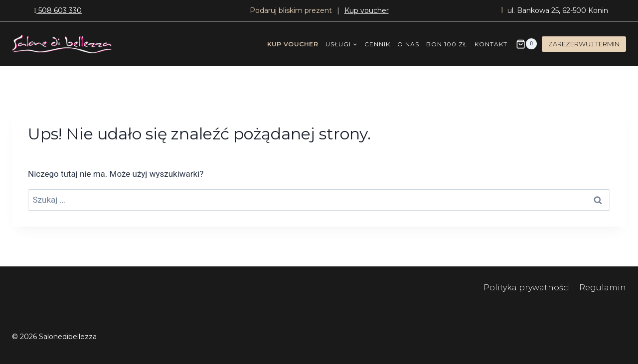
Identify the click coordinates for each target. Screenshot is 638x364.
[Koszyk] (526, 44)
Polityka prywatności (528, 288)
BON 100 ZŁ (447, 44)
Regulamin (603, 288)
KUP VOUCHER (293, 44)
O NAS (408, 44)
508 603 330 (58, 10)
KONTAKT (491, 44)
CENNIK (377, 44)
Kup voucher (367, 10)
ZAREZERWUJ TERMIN (584, 44)
